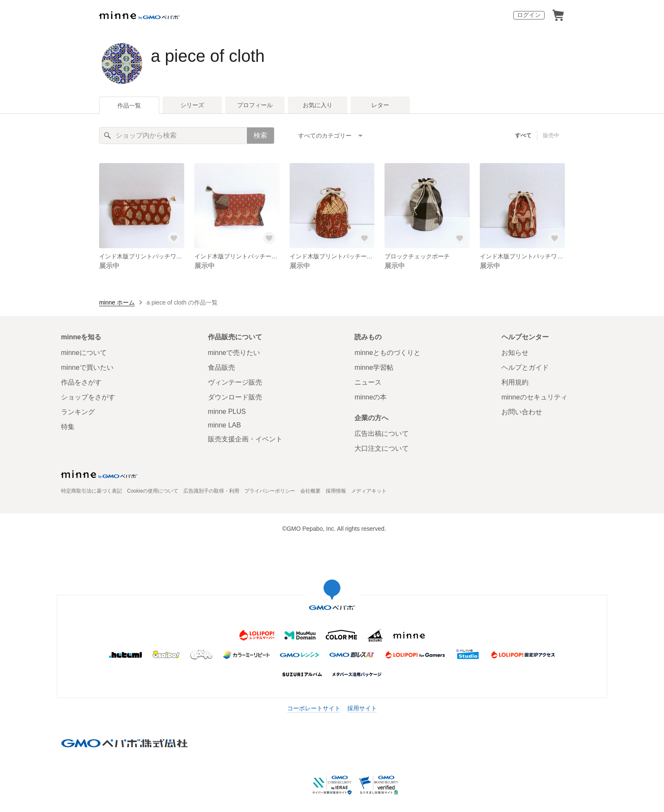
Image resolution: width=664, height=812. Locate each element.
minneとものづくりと (387, 353)
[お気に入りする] (174, 238)
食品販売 (221, 367)
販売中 (551, 135)
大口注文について (382, 448)
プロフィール (255, 105)
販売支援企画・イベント (245, 439)
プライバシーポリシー (270, 491)
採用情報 (336, 491)
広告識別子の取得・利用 (211, 491)
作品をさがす (81, 382)
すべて (523, 135)
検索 (260, 135)
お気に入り (318, 105)
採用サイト (362, 708)
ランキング (78, 412)
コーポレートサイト (314, 708)
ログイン (529, 15)
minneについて (84, 353)
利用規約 (515, 382)
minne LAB (224, 425)
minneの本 (371, 397)
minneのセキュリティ (534, 397)
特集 (68, 427)
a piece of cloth (208, 56)
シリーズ (192, 105)
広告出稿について (382, 434)
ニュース (368, 382)
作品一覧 (129, 105)
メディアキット (369, 491)
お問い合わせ (522, 412)
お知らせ (515, 353)
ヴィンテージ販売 (235, 382)
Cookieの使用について (153, 491)
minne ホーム (117, 302)
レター (380, 105)
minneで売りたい (234, 353)
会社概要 (310, 491)
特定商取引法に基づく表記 (91, 491)
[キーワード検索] (173, 136)
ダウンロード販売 (235, 397)
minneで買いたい (87, 367)
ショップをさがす (88, 397)
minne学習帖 (374, 367)
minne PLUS (227, 412)
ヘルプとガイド (525, 367)
